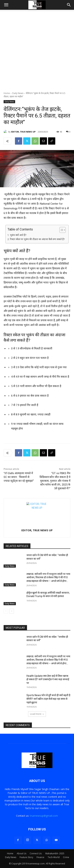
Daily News (18, 93)
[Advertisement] (37, 53)
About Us (22, 853)
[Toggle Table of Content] (61, 230)
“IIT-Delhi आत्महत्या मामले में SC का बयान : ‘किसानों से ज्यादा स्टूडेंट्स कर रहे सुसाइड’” (19, 477)
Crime (66, 857)
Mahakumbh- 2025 (55, 853)
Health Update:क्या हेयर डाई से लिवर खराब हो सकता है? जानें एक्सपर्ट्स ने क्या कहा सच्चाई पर (48, 679)
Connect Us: (36, 853)
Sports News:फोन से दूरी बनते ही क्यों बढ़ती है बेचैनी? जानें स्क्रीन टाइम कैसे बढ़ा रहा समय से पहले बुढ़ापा (48, 699)
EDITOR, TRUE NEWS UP (23, 132)
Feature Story (26, 857)
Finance (40, 857)
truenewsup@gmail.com (44, 816)
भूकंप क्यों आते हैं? (18, 235)
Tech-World (54, 857)
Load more (37, 714)
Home (7, 93)
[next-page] (12, 611)
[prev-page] (6, 611)
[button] (6, 5)
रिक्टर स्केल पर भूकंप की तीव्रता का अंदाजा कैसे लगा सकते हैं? (37, 239)
